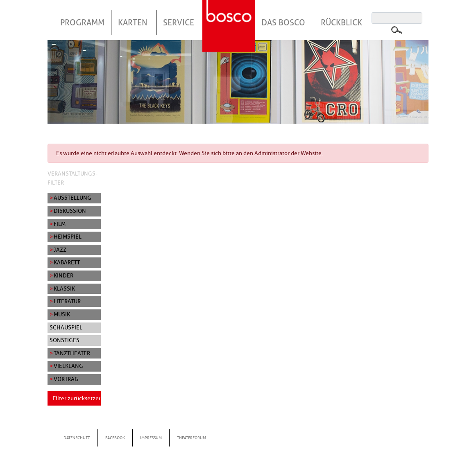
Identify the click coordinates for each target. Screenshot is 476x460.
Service (179, 23)
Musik (62, 314)
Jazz (60, 250)
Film (60, 224)
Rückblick (341, 23)
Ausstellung (73, 198)
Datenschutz (77, 438)
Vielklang (68, 366)
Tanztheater (72, 353)
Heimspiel (68, 237)
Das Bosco (283, 23)
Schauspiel (66, 327)
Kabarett (67, 262)
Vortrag (66, 379)
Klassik (64, 289)
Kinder (63, 275)
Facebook (115, 438)
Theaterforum (192, 438)
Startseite (230, 16)
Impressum (151, 438)
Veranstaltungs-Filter (73, 178)
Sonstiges (65, 340)
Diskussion (70, 211)
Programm (82, 23)
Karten (133, 23)
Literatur (67, 301)
